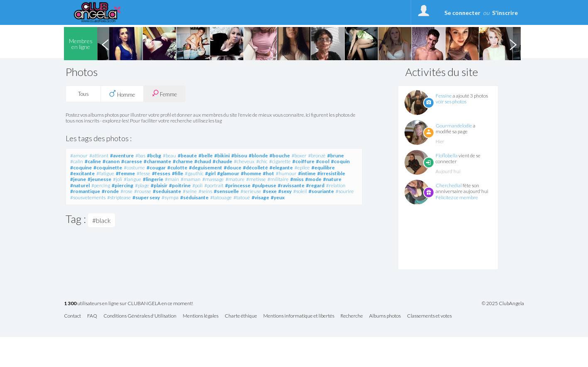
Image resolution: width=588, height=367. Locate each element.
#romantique (85, 191)
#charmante (157, 161)
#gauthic (194, 173)
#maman (191, 179)
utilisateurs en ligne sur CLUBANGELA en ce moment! (129, 304)
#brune (336, 155)
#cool (323, 161)
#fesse (143, 173)
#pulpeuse (264, 185)
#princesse (238, 185)
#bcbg (154, 155)
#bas (140, 155)
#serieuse (251, 191)
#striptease (119, 197)
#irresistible (331, 173)
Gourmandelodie (454, 126)
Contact (72, 316)
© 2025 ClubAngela (503, 303)
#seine (190, 191)
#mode (313, 179)
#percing (101, 185)
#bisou (239, 155)
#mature (235, 179)
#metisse (256, 179)
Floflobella (447, 155)
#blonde (258, 155)
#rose (126, 191)
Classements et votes (429, 316)
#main (172, 179)
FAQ (92, 316)
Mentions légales (201, 316)
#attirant (99, 155)
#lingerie (153, 179)
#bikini (222, 155)
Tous (83, 94)
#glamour (228, 173)
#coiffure (303, 161)
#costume (134, 168)
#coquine (81, 168)
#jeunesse (99, 179)
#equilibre (323, 168)
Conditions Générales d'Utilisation (140, 316)
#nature (332, 179)
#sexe (270, 191)
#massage (213, 179)
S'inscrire (505, 13)
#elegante (281, 168)
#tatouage (221, 197)
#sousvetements (88, 197)
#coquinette (108, 168)
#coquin (340, 161)
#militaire (278, 179)
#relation (336, 185)
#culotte (177, 168)
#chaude (222, 161)
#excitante (82, 173)
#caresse (132, 161)
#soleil (300, 191)
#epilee (302, 168)
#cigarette (280, 161)
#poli (197, 185)
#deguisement (206, 168)
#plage (142, 185)
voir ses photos (451, 102)
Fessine (444, 96)
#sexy (285, 191)
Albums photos (385, 316)
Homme (122, 94)
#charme (183, 161)
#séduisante (194, 197)
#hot (268, 173)
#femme (125, 173)
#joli (118, 179)
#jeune (78, 179)
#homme (251, 173)
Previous (105, 44)
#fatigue (105, 173)
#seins (205, 191)
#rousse (143, 191)
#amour (79, 155)
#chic (262, 161)
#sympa (170, 197)
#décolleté (255, 168)
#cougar (156, 168)
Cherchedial (449, 185)
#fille (178, 173)
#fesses (161, 173)
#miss (297, 179)
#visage (260, 197)
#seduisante (167, 191)
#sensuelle (226, 191)
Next (513, 44)
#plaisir (159, 185)
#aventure (122, 155)
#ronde (110, 191)
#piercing (122, 185)
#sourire (345, 191)
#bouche (280, 155)
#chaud (203, 161)
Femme (164, 94)
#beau (169, 155)
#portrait (214, 185)
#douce (233, 168)
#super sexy (146, 197)
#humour (286, 173)
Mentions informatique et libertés (299, 316)
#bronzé (317, 155)
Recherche (352, 316)
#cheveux (244, 161)
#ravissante (291, 185)
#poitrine (180, 185)
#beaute (187, 155)
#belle (206, 155)
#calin (77, 161)
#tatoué (242, 197)
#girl (210, 173)
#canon (111, 161)
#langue (132, 179)
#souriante (321, 191)
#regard (315, 185)
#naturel (80, 185)
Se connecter (462, 13)
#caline (93, 161)
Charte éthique (241, 316)
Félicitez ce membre (457, 197)
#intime (307, 173)
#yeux (278, 197)
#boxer (299, 155)
